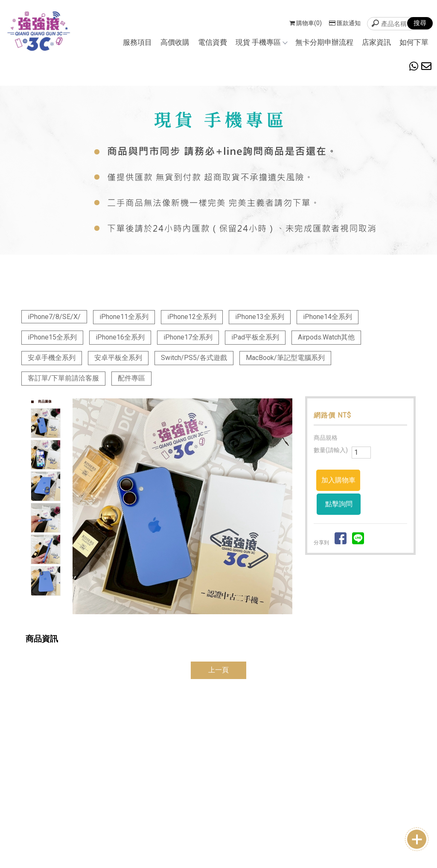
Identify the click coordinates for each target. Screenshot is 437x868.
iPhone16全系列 (120, 337)
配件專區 (131, 378)
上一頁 (218, 670)
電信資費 (213, 42)
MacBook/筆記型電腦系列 (285, 358)
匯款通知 (345, 23)
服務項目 (137, 42)
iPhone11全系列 (124, 317)
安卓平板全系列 (118, 358)
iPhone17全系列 (188, 337)
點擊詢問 (339, 504)
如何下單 (414, 42)
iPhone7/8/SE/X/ (54, 317)
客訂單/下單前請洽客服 (63, 378)
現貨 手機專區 (261, 42)
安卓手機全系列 (52, 358)
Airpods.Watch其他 (326, 337)
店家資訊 (376, 42)
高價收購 (175, 42)
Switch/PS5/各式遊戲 (194, 358)
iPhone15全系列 (52, 337)
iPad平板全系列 (255, 337)
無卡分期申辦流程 (324, 42)
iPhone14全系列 (328, 317)
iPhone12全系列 (192, 317)
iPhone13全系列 (260, 317)
